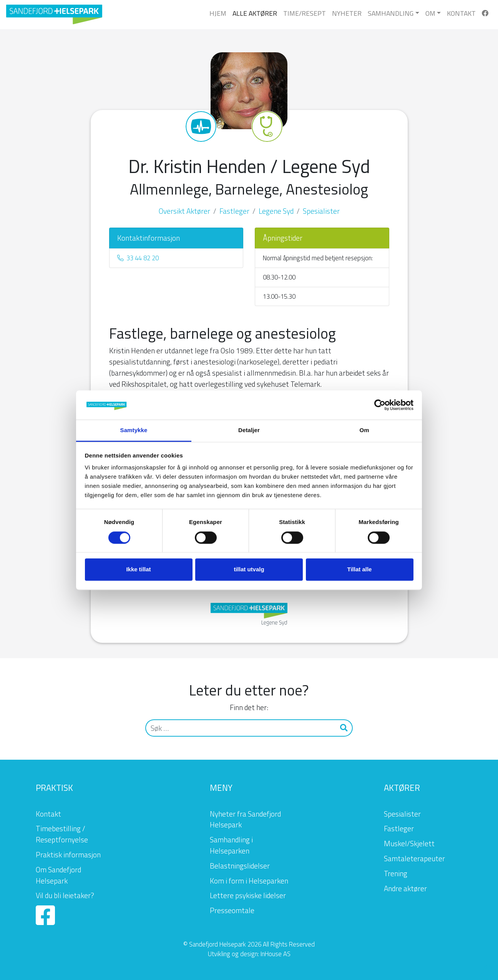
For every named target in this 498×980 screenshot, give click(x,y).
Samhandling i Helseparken (231, 845)
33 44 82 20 (138, 258)
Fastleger (234, 211)
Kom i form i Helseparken (249, 881)
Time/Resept (305, 13)
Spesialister (321, 211)
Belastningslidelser (240, 866)
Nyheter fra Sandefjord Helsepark (245, 819)
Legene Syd (276, 211)
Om (430, 13)
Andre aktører (405, 888)
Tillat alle (360, 570)
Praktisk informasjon (68, 854)
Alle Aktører (255, 13)
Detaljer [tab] (249, 430)
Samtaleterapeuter (414, 858)
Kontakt (461, 13)
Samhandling (391, 13)
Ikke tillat (138, 570)
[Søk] (241, 728)
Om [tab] (364, 430)
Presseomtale (232, 910)
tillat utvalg (249, 570)
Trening (396, 873)
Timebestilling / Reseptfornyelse (62, 834)
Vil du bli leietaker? (65, 895)
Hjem (218, 13)
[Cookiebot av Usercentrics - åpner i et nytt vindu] (380, 405)
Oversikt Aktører (184, 211)
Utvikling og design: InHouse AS (249, 954)
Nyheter (347, 13)
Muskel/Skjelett (409, 843)
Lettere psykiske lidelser (248, 895)
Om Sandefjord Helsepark (58, 875)
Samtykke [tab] (134, 430)
